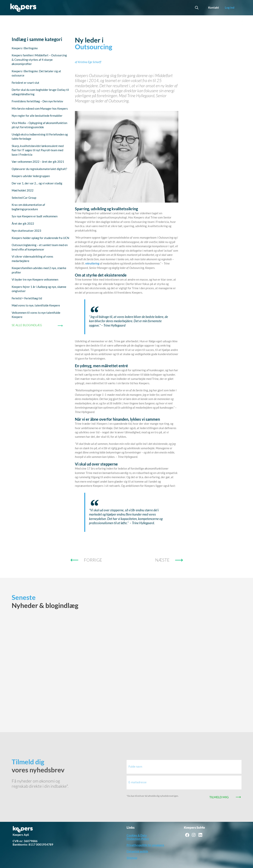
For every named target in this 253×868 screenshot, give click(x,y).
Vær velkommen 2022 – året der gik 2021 (38, 162)
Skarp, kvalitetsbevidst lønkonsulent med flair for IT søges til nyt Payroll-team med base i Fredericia (38, 150)
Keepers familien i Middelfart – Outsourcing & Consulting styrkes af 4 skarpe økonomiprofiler (39, 60)
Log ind (230, 7)
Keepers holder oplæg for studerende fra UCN (40, 238)
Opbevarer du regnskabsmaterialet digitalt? (39, 169)
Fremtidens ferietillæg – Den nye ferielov (37, 101)
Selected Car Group (24, 198)
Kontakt (214, 7)
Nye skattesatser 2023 (26, 231)
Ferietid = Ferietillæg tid (27, 298)
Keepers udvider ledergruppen (31, 176)
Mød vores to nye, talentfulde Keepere (36, 305)
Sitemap (132, 858)
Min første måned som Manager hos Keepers (40, 108)
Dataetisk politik (137, 851)
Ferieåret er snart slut (25, 83)
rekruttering (92, 263)
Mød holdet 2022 (23, 190)
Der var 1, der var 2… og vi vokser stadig (37, 183)
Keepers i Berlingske (25, 48)
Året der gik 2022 (23, 223)
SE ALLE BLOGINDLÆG (27, 325)
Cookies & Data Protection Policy (138, 837)
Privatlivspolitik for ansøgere (145, 845)
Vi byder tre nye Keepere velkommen (35, 279)
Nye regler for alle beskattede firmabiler (37, 116)
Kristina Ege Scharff (90, 62)
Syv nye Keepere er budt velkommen (35, 216)
